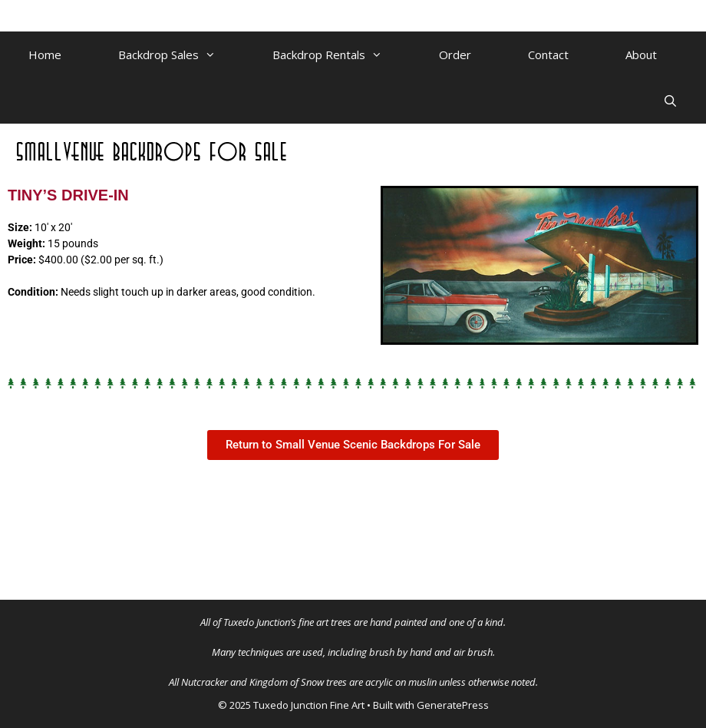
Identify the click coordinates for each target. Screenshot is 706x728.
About (641, 55)
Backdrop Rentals (341, 55)
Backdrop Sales (181, 55)
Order (455, 55)
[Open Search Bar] (670, 101)
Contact (548, 55)
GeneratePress (453, 705)
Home (45, 55)
